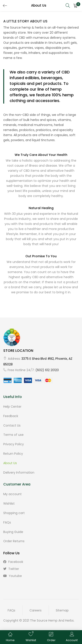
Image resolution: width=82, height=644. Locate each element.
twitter (11, 569)
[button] (75, 5)
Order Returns (14, 541)
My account (12, 494)
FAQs (7, 522)
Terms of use (13, 435)
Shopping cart (14, 513)
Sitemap (62, 610)
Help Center (12, 407)
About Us (10, 463)
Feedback (11, 416)
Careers (36, 610)
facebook (13, 562)
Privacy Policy (14, 444)
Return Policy (13, 454)
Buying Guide (13, 532)
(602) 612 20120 (47, 370)
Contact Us (12, 425)
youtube (13, 576)
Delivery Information (19, 473)
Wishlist (9, 504)
